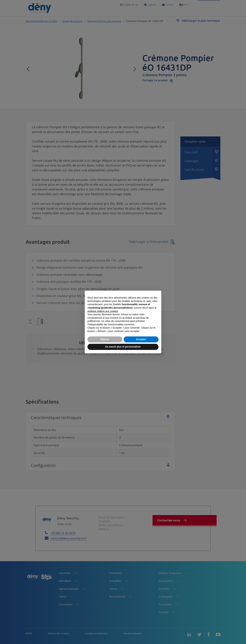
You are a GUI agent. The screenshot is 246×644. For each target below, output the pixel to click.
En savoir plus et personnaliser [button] (123, 347)
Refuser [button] (105, 339)
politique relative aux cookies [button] (103, 311)
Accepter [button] (141, 339)
